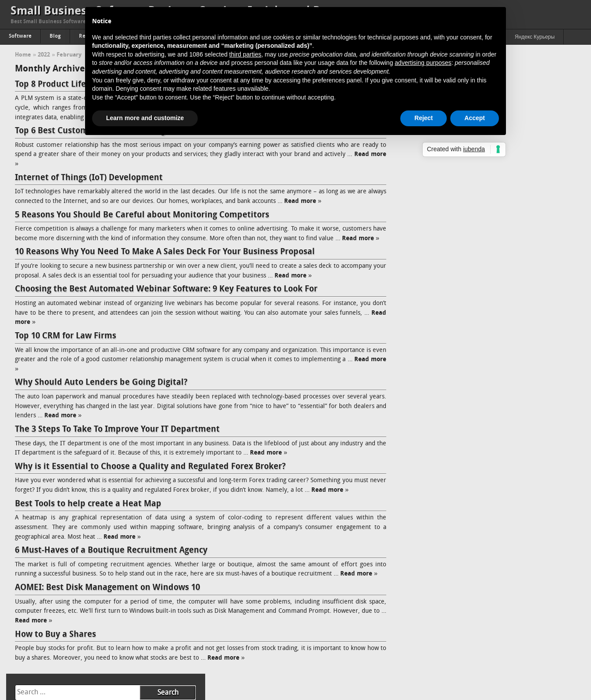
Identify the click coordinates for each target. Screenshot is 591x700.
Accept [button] (475, 118)
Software (20, 36)
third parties (245, 54)
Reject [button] (424, 118)
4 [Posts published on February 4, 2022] (514, 110)
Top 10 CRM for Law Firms (66, 345)
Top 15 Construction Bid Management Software (470, 262)
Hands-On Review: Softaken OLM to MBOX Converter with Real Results (488, 209)
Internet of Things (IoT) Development (89, 178)
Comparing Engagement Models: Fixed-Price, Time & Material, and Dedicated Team (488, 373)
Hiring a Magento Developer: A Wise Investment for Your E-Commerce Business (484, 408)
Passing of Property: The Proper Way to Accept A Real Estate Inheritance (484, 571)
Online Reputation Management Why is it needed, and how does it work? (491, 595)
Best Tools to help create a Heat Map (88, 513)
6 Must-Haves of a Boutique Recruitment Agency (111, 560)
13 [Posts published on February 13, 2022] (563, 121)
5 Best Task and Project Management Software (468, 226)
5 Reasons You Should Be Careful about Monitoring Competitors (142, 215)
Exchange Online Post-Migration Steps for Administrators (482, 321)
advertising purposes (423, 63)
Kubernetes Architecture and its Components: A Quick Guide (486, 309)
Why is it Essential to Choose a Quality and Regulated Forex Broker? (150, 476)
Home (23, 55)
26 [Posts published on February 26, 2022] (537, 142)
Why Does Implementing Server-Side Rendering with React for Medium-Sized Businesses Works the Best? (488, 350)
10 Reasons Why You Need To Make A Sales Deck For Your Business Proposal (165, 262)
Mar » (439, 162)
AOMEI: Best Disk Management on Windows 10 (107, 597)
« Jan (417, 162)
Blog (55, 36)
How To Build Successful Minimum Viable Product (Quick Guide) (490, 496)
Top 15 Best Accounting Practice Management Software (479, 250)
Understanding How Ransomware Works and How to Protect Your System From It (486, 548)
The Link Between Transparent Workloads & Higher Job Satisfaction (479, 279)
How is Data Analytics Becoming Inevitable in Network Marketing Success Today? (491, 525)
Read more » (322, 201)
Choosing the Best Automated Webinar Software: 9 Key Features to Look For (166, 299)
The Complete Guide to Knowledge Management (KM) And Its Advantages (488, 630)
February (69, 55)
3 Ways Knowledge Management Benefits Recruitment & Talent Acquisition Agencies (489, 478)
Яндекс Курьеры (535, 37)
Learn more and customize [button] (145, 118)
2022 (44, 55)
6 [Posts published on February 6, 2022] (563, 110)
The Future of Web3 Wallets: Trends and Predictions (474, 391)
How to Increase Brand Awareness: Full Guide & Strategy (481, 612)
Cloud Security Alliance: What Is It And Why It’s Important (481, 297)
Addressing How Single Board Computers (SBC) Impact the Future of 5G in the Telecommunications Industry (484, 432)
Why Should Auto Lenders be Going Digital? (101, 392)
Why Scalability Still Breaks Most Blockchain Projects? (475, 238)
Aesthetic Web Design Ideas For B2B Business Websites (479, 507)
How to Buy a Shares (55, 644)
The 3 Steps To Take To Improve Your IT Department (117, 439)
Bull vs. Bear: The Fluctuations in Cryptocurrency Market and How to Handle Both (492, 455)
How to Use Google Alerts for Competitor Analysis (472, 332)
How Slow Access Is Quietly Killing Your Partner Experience (483, 191)
